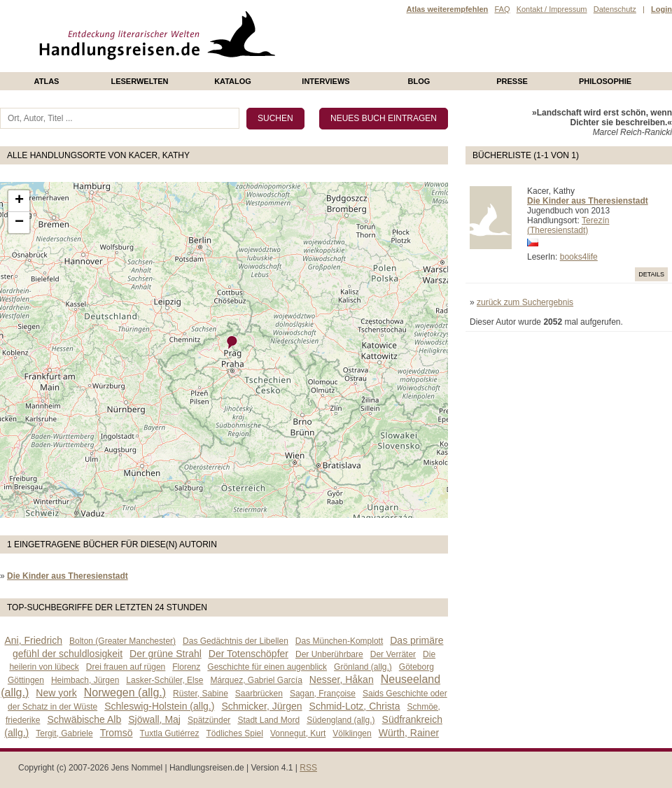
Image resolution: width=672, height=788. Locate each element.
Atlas (47, 81)
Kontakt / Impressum (552, 9)
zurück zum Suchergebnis (525, 302)
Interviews (325, 81)
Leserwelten (139, 81)
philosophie (605, 81)
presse (512, 81)
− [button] (19, 223)
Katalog (233, 81)
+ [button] (19, 201)
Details (651, 274)
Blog (419, 81)
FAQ (502, 9)
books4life (579, 257)
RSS (308, 768)
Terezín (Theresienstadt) (568, 225)
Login (661, 9)
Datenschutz (615, 9)
